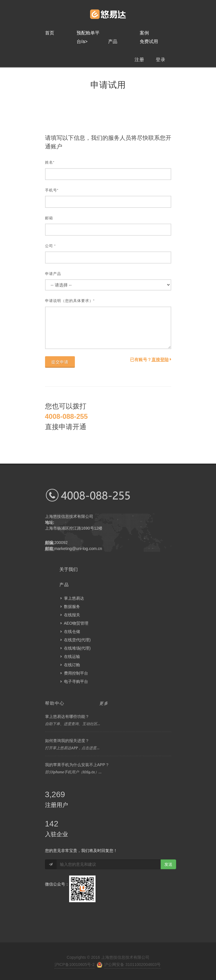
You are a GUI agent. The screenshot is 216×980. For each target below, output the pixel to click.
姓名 (50, 162)
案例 (144, 33)
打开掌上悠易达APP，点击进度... (72, 748)
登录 (161, 60)
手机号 (52, 190)
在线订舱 (72, 665)
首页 (50, 33)
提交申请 (60, 362)
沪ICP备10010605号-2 (75, 964)
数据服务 (72, 607)
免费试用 (149, 41)
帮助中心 (55, 703)
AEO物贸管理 (76, 623)
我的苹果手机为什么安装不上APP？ (77, 765)
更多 (104, 703)
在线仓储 (72, 632)
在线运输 (72, 656)
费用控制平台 (76, 673)
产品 (113, 41)
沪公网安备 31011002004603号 (132, 964)
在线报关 (72, 615)
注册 (139, 60)
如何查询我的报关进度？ (67, 741)
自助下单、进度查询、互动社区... (73, 724)
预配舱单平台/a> (88, 34)
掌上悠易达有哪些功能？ (67, 716)
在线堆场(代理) (77, 648)
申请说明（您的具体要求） (70, 301)
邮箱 (49, 218)
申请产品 (53, 274)
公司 (50, 246)
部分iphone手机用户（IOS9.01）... (73, 772)
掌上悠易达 (74, 598)
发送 (168, 864)
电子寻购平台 (76, 681)
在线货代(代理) (77, 640)
